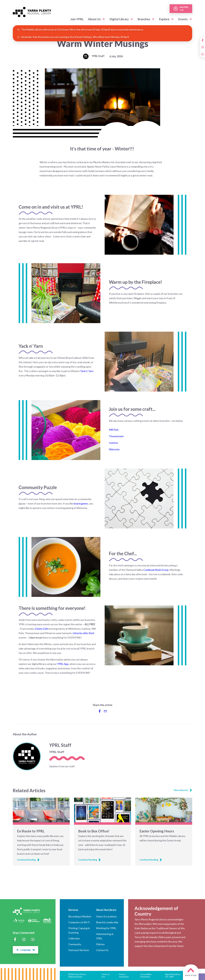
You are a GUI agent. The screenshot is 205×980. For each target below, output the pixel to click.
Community (75, 944)
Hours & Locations (106, 916)
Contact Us (102, 950)
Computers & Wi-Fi (79, 922)
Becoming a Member (80, 916)
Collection (74, 938)
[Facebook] (203, 40)
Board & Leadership (107, 922)
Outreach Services (79, 950)
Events (183, 19)
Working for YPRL (106, 928)
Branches (144, 19)
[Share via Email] (105, 711)
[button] (104, 19)
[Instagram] (203, 47)
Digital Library (119, 19)
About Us (94, 19)
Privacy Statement (124, 975)
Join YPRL (77, 19)
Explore (164, 19)
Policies (100, 944)
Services (73, 910)
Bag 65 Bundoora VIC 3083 (173, 975)
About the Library (106, 910)
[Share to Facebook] (100, 711)
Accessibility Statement (146, 975)
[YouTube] (203, 54)
